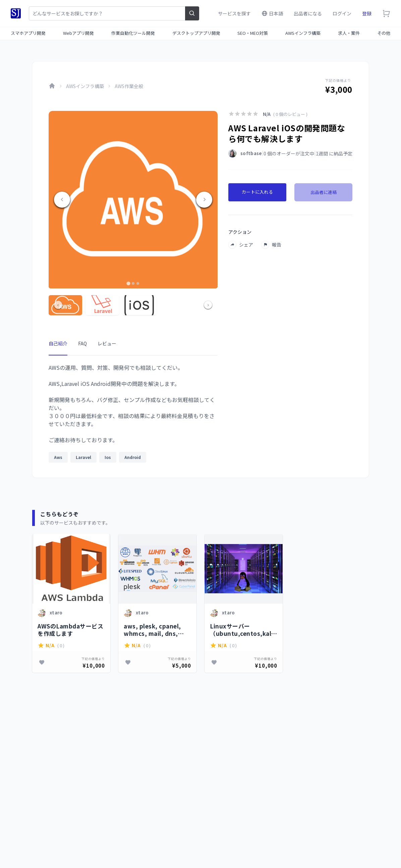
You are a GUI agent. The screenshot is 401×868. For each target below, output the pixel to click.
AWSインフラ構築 (303, 33)
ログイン (342, 13)
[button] (65, 305)
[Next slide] (204, 200)
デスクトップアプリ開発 (196, 33)
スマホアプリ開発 (28, 33)
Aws (58, 457)
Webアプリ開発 (78, 33)
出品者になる (308, 13)
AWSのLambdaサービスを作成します (70, 630)
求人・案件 (349, 33)
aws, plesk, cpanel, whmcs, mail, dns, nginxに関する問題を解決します (156, 630)
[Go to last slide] (62, 200)
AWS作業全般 (129, 86)
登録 (367, 13)
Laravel (83, 457)
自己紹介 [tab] (58, 343)
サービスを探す (234, 13)
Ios (108, 457)
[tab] (128, 283)
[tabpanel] (133, 415)
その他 (384, 33)
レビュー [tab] (107, 343)
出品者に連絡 (324, 192)
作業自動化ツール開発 (133, 33)
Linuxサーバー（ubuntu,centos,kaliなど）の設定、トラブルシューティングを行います (242, 630)
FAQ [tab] (82, 343)
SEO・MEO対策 (253, 33)
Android (133, 457)
